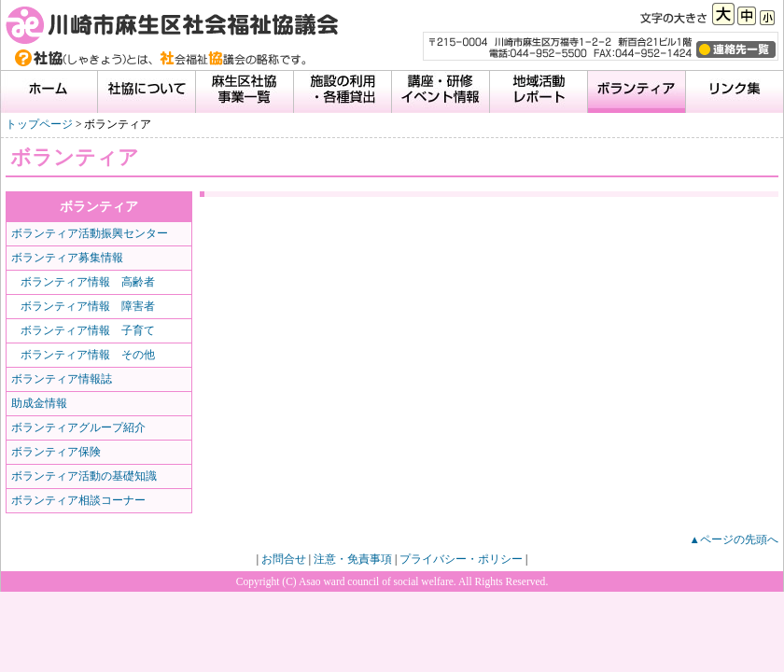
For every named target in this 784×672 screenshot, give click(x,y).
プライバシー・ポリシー (461, 559)
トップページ (39, 124)
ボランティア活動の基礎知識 (84, 476)
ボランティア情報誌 (62, 379)
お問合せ (284, 559)
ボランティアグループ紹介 (78, 427)
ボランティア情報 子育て (88, 330)
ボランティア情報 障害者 (88, 306)
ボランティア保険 (56, 452)
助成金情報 (39, 403)
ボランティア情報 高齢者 (88, 282)
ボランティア (99, 206)
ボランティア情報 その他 (88, 355)
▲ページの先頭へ (734, 539)
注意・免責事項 (353, 559)
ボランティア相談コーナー (78, 500)
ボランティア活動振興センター (90, 233)
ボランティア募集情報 (67, 258)
